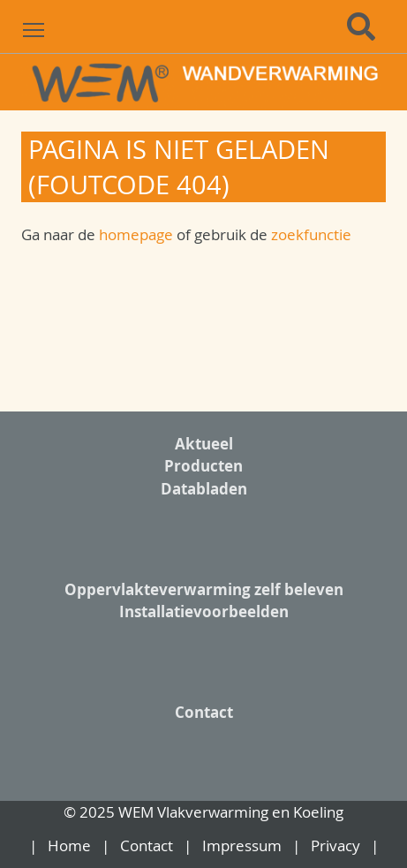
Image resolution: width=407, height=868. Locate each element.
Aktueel (204, 444)
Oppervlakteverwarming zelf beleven (204, 589)
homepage (138, 234)
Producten (203, 466)
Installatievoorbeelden (204, 611)
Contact (204, 712)
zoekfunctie (311, 234)
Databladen (204, 489)
